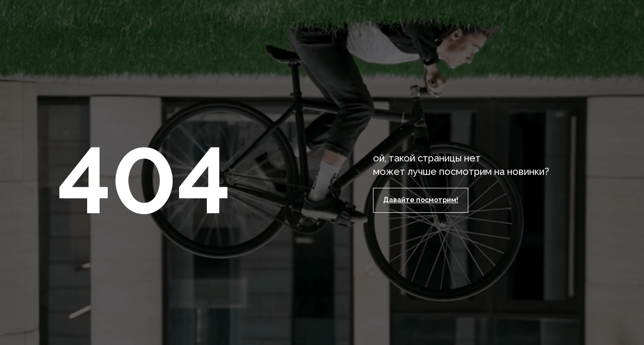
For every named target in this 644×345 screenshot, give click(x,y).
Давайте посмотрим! (421, 200)
